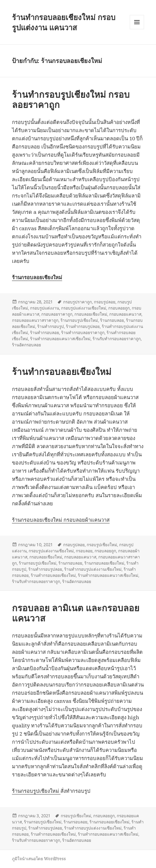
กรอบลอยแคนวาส (125, 314)
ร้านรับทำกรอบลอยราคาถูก (117, 339)
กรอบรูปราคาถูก (77, 302)
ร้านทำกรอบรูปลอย (83, 326)
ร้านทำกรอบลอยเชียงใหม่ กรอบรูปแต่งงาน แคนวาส (64, 22)
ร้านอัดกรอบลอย (26, 345)
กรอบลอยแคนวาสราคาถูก (35, 320)
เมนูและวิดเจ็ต (137, 22)
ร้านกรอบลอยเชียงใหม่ (104, 563)
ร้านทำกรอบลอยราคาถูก (83, 333)
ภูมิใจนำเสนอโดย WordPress (39, 859)
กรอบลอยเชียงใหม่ (91, 314)
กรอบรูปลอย (105, 302)
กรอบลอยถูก (119, 308)
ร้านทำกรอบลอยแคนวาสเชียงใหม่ (60, 339)
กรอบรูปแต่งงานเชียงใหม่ (84, 308)
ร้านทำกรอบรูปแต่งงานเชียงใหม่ (93, 569)
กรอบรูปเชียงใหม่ (102, 545)
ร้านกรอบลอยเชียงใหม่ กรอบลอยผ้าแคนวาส (61, 520)
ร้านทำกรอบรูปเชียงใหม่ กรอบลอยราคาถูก (71, 99)
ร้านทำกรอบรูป (51, 326)
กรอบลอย (84, 551)
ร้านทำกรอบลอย (45, 333)
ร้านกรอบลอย (112, 320)
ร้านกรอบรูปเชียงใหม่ (79, 320)
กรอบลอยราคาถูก (57, 314)
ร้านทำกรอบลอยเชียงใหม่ (62, 372)
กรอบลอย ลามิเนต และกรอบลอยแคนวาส (76, 613)
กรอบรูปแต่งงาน (45, 308)
